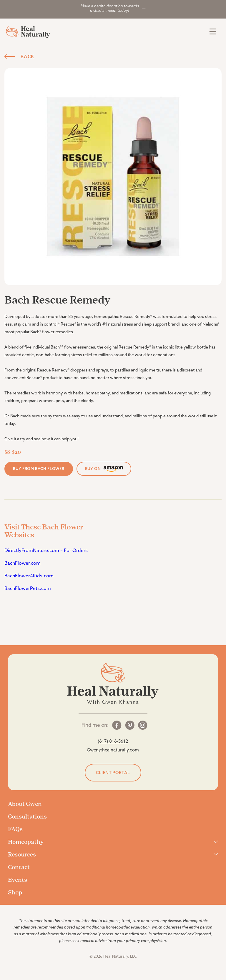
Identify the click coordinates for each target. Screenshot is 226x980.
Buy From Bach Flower (39, 469)
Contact (19, 867)
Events (18, 880)
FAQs (15, 829)
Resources (22, 854)
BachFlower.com (23, 563)
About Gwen (25, 804)
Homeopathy (26, 842)
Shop (15, 892)
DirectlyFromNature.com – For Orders (47, 550)
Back (19, 56)
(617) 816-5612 (113, 741)
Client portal (113, 773)
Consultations (27, 816)
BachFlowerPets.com (28, 588)
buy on (104, 469)
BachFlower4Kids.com (29, 576)
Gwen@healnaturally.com (113, 750)
